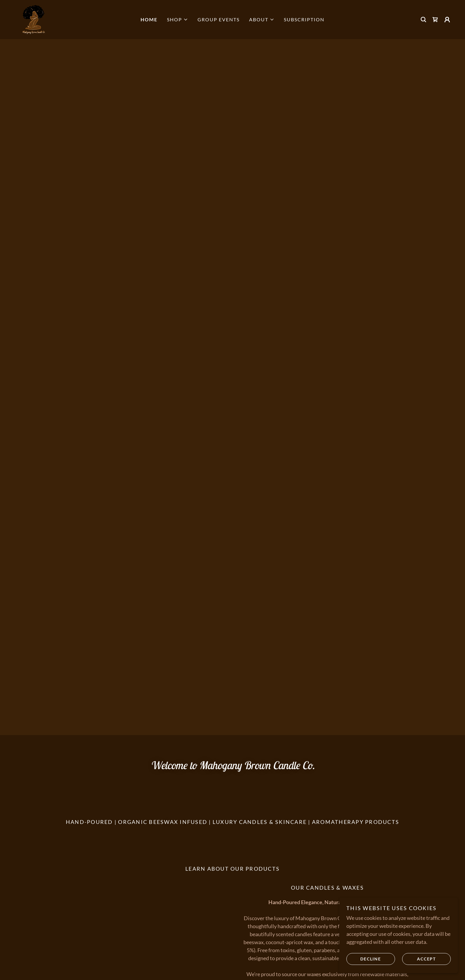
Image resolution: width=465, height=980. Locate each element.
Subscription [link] (304, 19)
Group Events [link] (219, 19)
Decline (371, 959)
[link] (34, 19)
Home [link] (149, 19)
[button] (177, 20)
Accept (426, 959)
